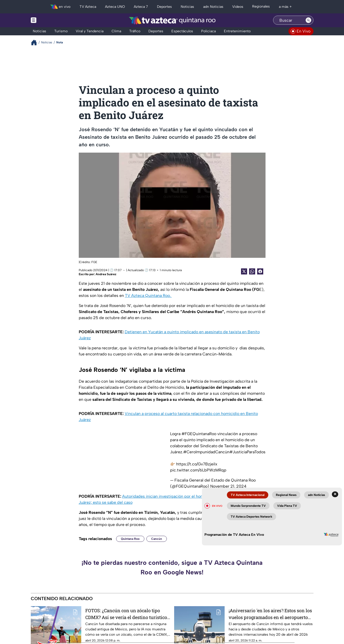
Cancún (157, 539)
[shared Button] (252, 271)
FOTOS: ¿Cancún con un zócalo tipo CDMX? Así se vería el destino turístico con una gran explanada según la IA (126, 614)
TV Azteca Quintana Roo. (148, 296)
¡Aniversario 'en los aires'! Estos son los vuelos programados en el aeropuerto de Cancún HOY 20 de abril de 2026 (270, 614)
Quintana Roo (130, 539)
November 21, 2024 (228, 486)
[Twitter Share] (244, 271)
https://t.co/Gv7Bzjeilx (197, 464)
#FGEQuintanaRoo (199, 434)
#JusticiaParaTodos (247, 452)
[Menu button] (51, 20)
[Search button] (308, 20)
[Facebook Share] (260, 271)
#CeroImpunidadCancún (206, 452)
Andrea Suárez (106, 274)
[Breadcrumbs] (36, 43)
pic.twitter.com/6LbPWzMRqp (198, 470)
